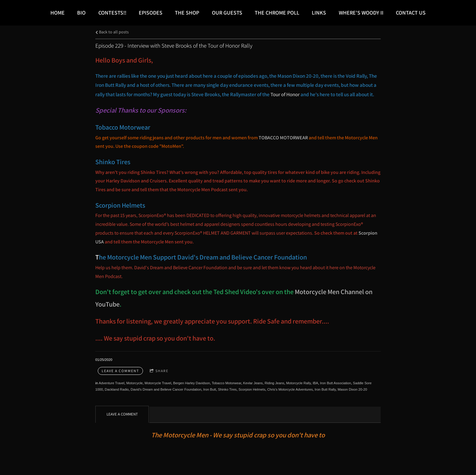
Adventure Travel (112, 383)
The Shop (187, 13)
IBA (315, 383)
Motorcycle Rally (299, 383)
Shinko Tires (227, 389)
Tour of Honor (285, 94)
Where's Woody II (361, 13)
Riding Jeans (275, 383)
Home (58, 13)
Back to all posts (112, 32)
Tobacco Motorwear (226, 383)
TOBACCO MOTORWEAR (284, 138)
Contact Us (411, 13)
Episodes (151, 13)
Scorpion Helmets (252, 389)
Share (159, 371)
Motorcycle (134, 383)
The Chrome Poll (277, 13)
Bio (81, 13)
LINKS (319, 13)
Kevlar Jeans (253, 383)
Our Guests (227, 13)
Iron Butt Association (335, 383)
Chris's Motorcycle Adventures (290, 389)
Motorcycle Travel (158, 383)
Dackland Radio (117, 389)
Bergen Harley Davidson (191, 383)
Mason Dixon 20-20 (352, 389)
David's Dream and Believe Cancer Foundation (166, 389)
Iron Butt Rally (325, 389)
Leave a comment (120, 371)
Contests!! (112, 13)
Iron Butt (209, 389)
